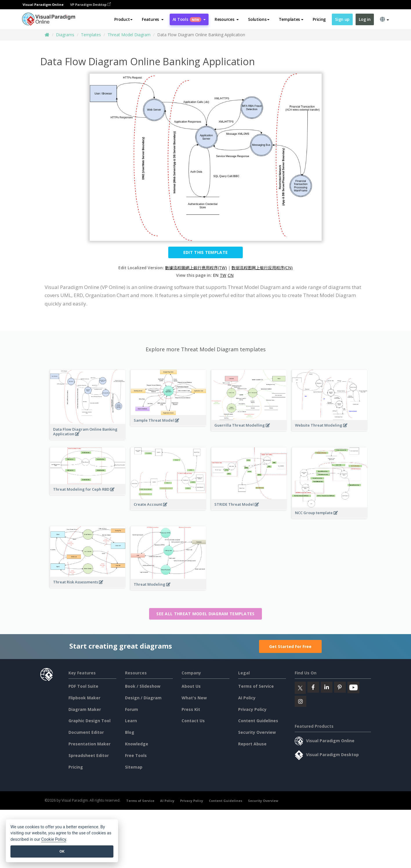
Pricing (319, 19)
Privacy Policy (252, 709)
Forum (132, 709)
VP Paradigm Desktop (90, 4)
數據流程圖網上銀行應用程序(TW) (196, 268)
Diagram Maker (85, 709)
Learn (131, 721)
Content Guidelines (258, 721)
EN (216, 275)
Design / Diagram (143, 698)
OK (62, 851)
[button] (153, 19)
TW (223, 275)
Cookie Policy (54, 839)
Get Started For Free (290, 646)
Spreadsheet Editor (89, 755)
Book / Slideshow (143, 686)
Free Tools (136, 755)
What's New (194, 698)
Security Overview (257, 732)
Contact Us (193, 721)
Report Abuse (252, 744)
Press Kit (191, 709)
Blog (130, 732)
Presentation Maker (89, 744)
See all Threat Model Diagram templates (205, 614)
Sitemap (134, 767)
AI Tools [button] (189, 19)
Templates (91, 35)
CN (231, 275)
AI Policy (247, 698)
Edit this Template (205, 252)
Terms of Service (256, 686)
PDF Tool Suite (83, 686)
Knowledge (137, 744)
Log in (365, 19)
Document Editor (86, 732)
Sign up (342, 19)
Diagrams (65, 35)
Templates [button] (291, 19)
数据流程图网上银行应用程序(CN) (262, 268)
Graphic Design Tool (89, 721)
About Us (191, 686)
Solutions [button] (259, 19)
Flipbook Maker (84, 698)
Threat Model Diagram (129, 35)
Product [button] (123, 19)
